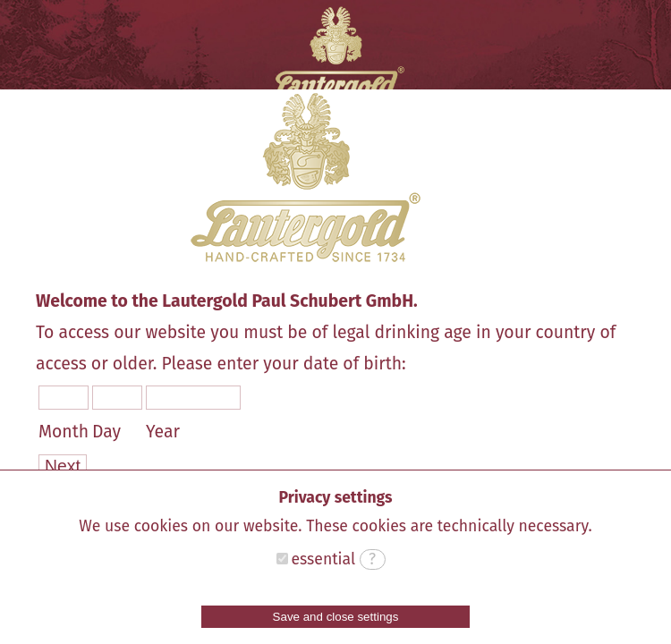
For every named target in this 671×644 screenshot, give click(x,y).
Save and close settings (336, 617)
